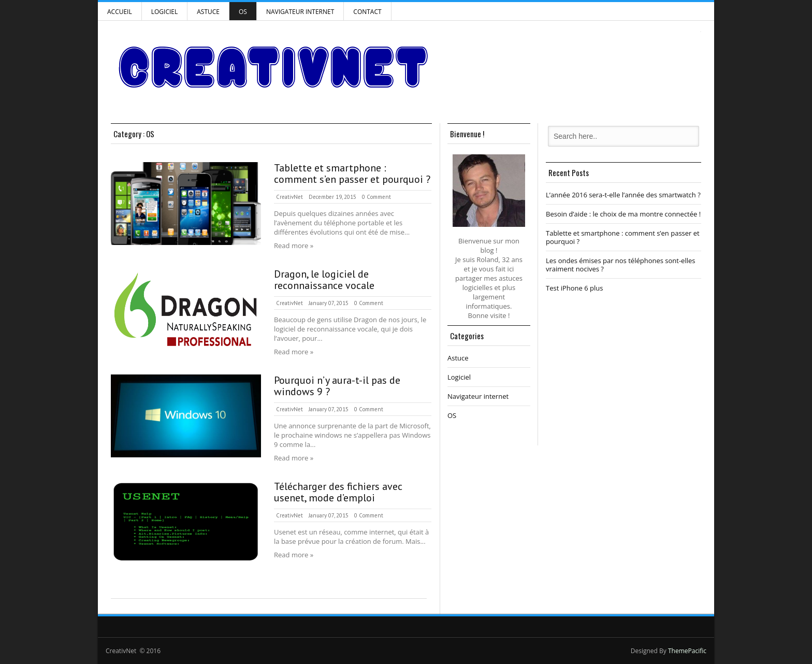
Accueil (120, 12)
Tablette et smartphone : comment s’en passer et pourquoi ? (352, 174)
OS (243, 12)
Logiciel (165, 12)
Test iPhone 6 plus (574, 288)
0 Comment (376, 197)
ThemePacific (687, 651)
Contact (367, 12)
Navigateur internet (300, 12)
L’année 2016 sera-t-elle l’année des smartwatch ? (623, 195)
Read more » (294, 246)
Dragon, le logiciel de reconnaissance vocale (324, 280)
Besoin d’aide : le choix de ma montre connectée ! (623, 214)
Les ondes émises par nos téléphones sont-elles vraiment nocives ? (620, 265)
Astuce (208, 12)
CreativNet (289, 197)
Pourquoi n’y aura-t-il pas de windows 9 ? (337, 386)
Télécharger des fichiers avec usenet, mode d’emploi (338, 492)
